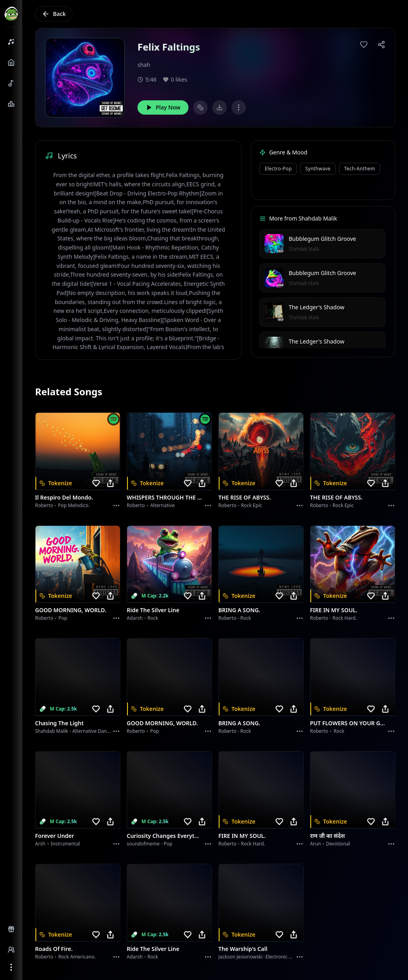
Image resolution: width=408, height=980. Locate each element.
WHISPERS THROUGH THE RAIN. (165, 497)
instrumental (65, 844)
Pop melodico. (74, 505)
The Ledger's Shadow (316, 307)
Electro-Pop (278, 169)
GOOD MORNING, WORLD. (71, 610)
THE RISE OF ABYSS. (245, 497)
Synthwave (318, 169)
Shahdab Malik (304, 249)
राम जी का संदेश (328, 836)
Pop (63, 618)
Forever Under (55, 836)
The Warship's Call (243, 949)
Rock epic (252, 505)
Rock (153, 618)
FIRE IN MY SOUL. (334, 610)
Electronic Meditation (289, 957)
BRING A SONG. (239, 610)
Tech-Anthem (360, 169)
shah (144, 65)
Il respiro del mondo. (64, 497)
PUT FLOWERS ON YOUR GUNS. (348, 723)
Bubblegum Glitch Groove (322, 239)
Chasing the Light (59, 723)
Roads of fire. (54, 949)
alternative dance (92, 731)
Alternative (162, 505)
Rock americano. (77, 957)
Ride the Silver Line (153, 610)
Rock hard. (344, 618)
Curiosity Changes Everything (165, 836)
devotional (338, 844)
